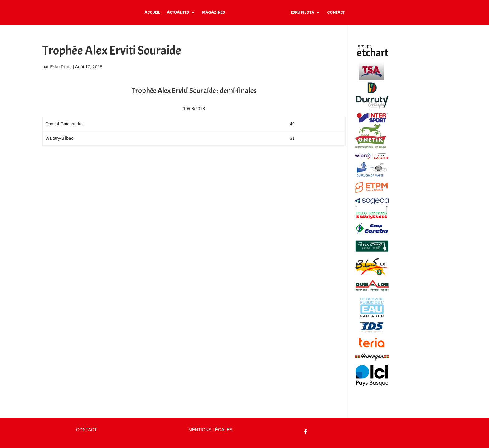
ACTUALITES (178, 13)
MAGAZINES (213, 13)
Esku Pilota (61, 67)
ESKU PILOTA (302, 13)
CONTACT (336, 13)
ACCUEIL (152, 13)
